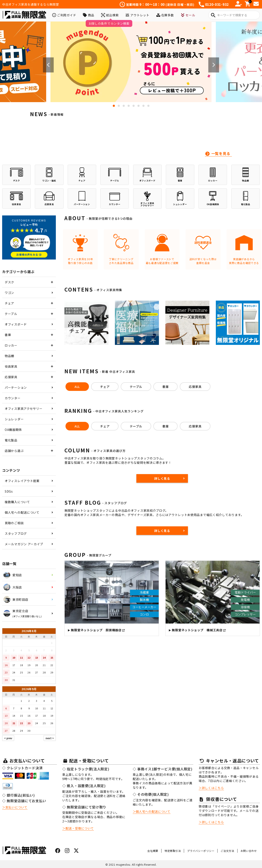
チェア (9, 303)
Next (214, 65)
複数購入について (17, 502)
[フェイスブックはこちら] (58, 851)
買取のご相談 (14, 523)
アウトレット (137, 15)
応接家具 (11, 377)
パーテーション (16, 387)
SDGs (9, 491)
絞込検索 (110, 15)
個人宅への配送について (22, 512)
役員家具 (11, 366)
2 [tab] (119, 106)
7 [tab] (143, 106)
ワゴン (9, 293)
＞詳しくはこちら (211, 788)
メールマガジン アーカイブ (24, 544)
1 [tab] (114, 106)
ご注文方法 (227, 851)
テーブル (11, 314)
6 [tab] (139, 106)
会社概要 (153, 851)
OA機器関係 (13, 430)
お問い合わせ (249, 851)
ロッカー (11, 345)
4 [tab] (129, 106)
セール (188, 15)
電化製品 (11, 440)
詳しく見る (162, 478)
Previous (48, 65)
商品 (88, 15)
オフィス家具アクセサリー (24, 409)
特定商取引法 (173, 851)
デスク (9, 282)
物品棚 (9, 356)
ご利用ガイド (64, 15)
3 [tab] (124, 106)
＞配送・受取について (78, 828)
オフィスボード (16, 324)
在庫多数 (165, 15)
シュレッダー (14, 419)
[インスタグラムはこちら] (67, 851)
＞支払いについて (15, 807)
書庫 (8, 335)
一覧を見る (221, 153)
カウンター (13, 398)
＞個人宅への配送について (152, 811)
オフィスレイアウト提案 (22, 481)
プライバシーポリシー (201, 851)
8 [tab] (148, 106)
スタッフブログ (16, 533)
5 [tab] (134, 106)
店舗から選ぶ (14, 451)
